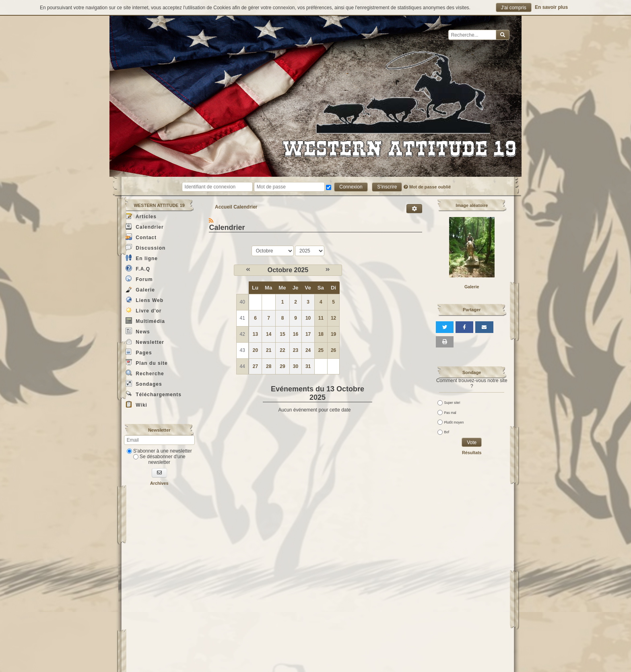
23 (296, 350)
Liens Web (144, 300)
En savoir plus (551, 7)
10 (308, 318)
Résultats (472, 453)
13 (255, 334)
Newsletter (145, 342)
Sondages (144, 384)
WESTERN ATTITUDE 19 (159, 205)
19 (333, 334)
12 (333, 318)
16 (296, 334)
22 (282, 350)
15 (282, 334)
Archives (159, 483)
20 (255, 350)
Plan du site (147, 363)
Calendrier (145, 226)
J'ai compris (514, 8)
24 (308, 350)
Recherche (145, 373)
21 (269, 350)
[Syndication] (211, 221)
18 (321, 334)
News (138, 331)
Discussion (145, 247)
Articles (141, 216)
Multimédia (145, 321)
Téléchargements (154, 394)
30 (296, 366)
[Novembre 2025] (328, 270)
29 (282, 366)
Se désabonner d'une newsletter (159, 459)
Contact (141, 237)
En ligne (142, 258)
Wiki (136, 404)
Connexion (351, 187)
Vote (472, 442)
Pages (139, 352)
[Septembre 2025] (248, 270)
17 (308, 334)
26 (333, 350)
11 (321, 318)
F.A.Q (138, 268)
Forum (139, 279)
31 (308, 366)
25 (321, 350)
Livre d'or (144, 310)
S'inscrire (387, 187)
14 (269, 334)
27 (255, 366)
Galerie (140, 289)
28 (269, 366)
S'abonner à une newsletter (159, 451)
